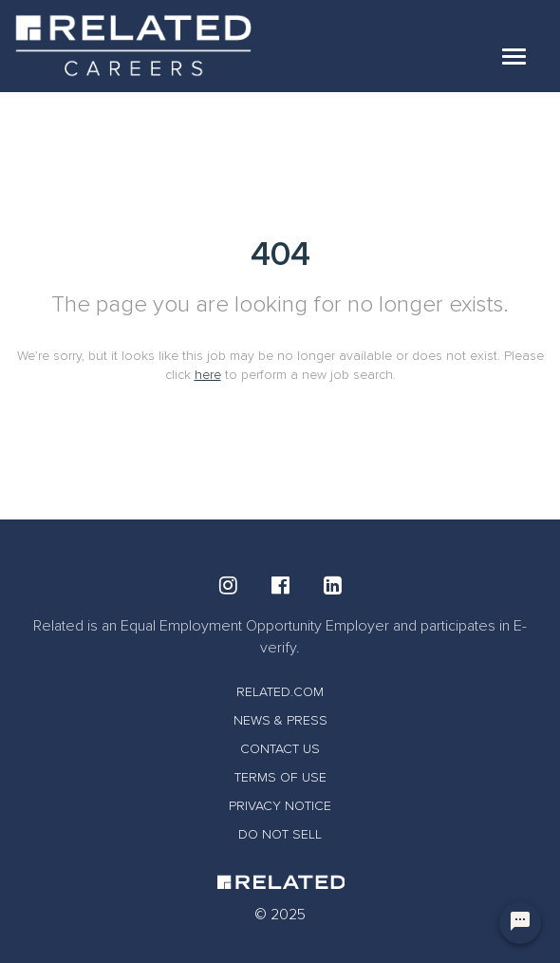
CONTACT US (280, 749)
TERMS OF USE (280, 777)
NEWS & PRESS (280, 720)
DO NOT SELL (280, 834)
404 (280, 255)
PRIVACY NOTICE (280, 806)
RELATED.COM (280, 692)
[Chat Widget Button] (520, 923)
